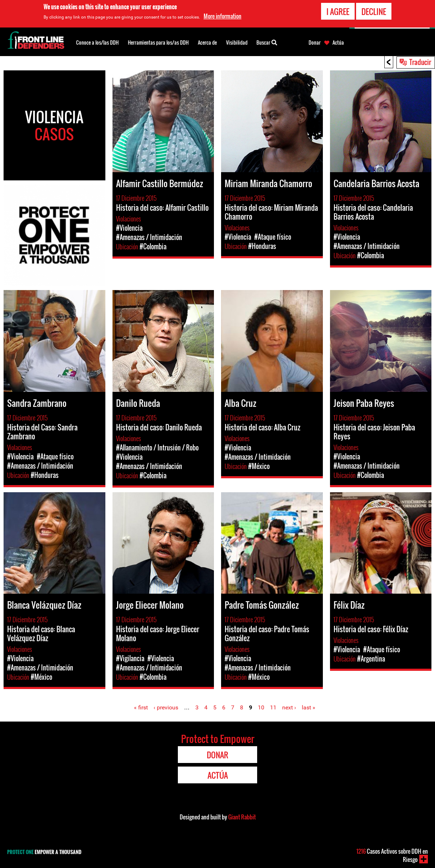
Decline (374, 11)
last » (309, 707)
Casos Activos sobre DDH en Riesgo (392, 855)
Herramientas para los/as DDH (158, 42)
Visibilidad (237, 42)
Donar (315, 43)
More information (222, 16)
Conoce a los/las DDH (97, 42)
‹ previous (166, 707)
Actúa (338, 43)
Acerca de (207, 42)
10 (261, 707)
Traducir (420, 62)
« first (141, 707)
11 (273, 707)
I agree (338, 11)
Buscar (267, 42)
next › (289, 707)
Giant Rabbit (242, 817)
